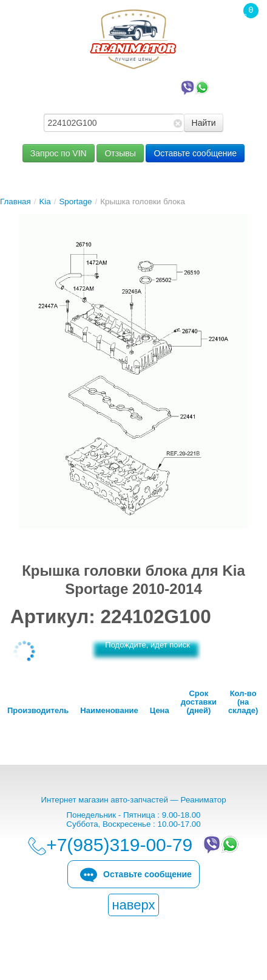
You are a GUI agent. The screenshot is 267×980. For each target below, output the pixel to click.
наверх (133, 905)
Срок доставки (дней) (199, 702)
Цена (160, 711)
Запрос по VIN (59, 153)
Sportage (75, 202)
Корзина (245, 36)
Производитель (38, 711)
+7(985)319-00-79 (137, 86)
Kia (45, 202)
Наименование (109, 711)
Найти (204, 123)
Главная (15, 202)
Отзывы (120, 153)
